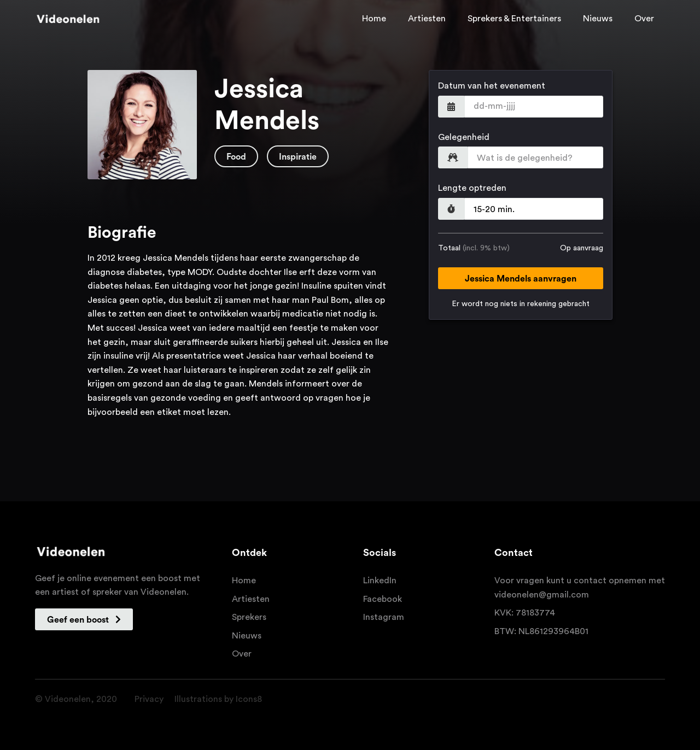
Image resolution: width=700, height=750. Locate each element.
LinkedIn (380, 581)
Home (374, 19)
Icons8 (249, 699)
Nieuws (598, 19)
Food (236, 157)
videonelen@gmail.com (542, 595)
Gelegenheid (464, 137)
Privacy (149, 699)
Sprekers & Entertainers (514, 19)
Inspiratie (298, 157)
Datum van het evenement (492, 86)
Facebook (383, 599)
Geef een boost (84, 620)
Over (644, 19)
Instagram (384, 617)
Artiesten (427, 19)
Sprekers (249, 617)
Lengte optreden (472, 188)
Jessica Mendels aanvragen (521, 279)
